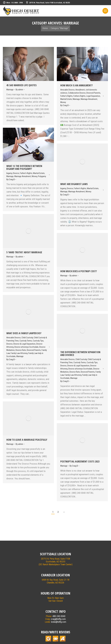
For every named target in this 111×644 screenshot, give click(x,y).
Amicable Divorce (67, 90)
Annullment (80, 90)
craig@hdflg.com (58, 619)
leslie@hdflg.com (59, 622)
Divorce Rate (21, 350)
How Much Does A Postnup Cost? (79, 271)
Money (63, 102)
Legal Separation (93, 96)
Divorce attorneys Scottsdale (26, 347)
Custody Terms (26, 341)
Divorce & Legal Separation (24, 344)
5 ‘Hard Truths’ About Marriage (24, 252)
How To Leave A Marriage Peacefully (27, 440)
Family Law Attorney (19, 353)
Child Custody (27, 338)
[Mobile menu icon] (105, 11)
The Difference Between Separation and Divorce (80, 353)
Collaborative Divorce (77, 93)
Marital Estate (66, 99)
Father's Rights (66, 96)
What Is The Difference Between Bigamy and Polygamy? (24, 167)
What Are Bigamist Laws (74, 184)
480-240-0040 (59, 616)
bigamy (9, 173)
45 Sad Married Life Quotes (21, 85)
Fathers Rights (79, 96)
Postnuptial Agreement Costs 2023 (80, 461)
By (19, 90)
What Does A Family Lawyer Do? (24, 333)
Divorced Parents (93, 93)
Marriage (10, 90)
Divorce (16, 173)
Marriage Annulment (89, 99)
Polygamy (42, 176)
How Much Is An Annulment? (77, 85)
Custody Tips (38, 341)
